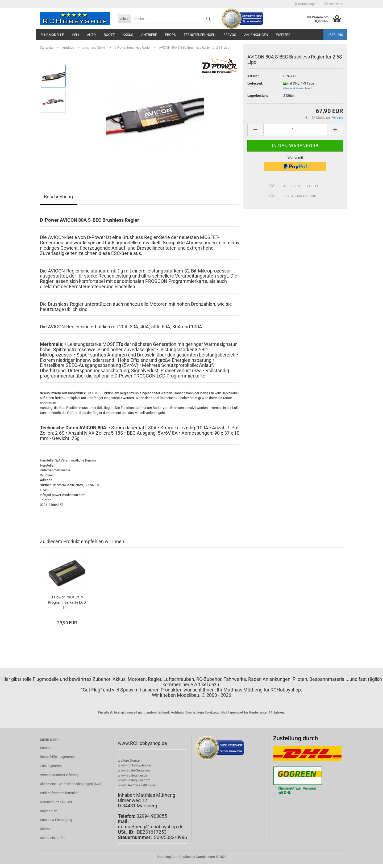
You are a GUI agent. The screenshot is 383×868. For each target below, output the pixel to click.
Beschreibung (58, 197)
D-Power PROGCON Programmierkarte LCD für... (67, 602)
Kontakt (46, 748)
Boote (109, 35)
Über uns (335, 35)
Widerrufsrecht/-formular (59, 793)
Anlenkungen (256, 35)
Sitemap (46, 829)
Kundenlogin (305, 4)
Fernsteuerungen (200, 35)
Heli (75, 35)
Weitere (283, 35)
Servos (230, 35)
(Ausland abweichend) (298, 88)
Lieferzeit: (255, 83)
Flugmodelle (52, 35)
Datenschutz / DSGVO (57, 802)
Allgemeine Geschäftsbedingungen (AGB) (71, 784)
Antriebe (149, 35)
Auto (91, 35)
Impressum (49, 811)
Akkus (128, 35)
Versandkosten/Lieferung (59, 775)
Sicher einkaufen (53, 838)
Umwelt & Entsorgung (56, 820)
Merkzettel (334, 4)
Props (170, 35)
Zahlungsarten (51, 766)
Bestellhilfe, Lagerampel (58, 757)
